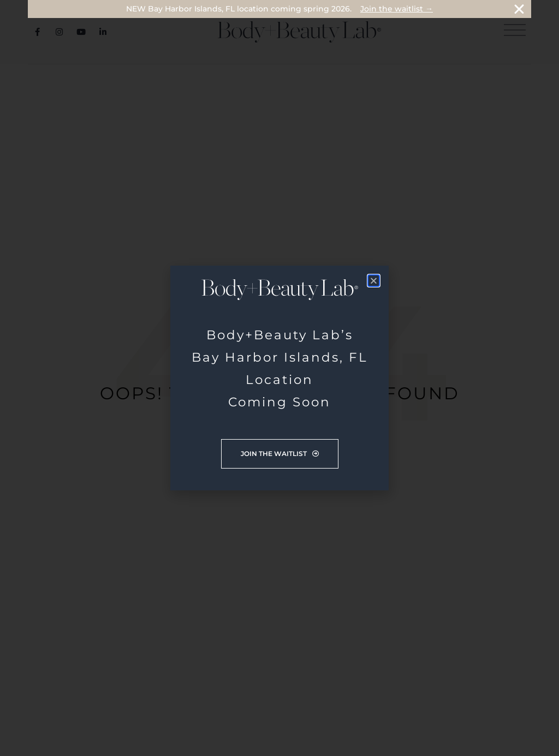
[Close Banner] (519, 9)
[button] (374, 281)
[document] (279, 378)
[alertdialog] (279, 9)
